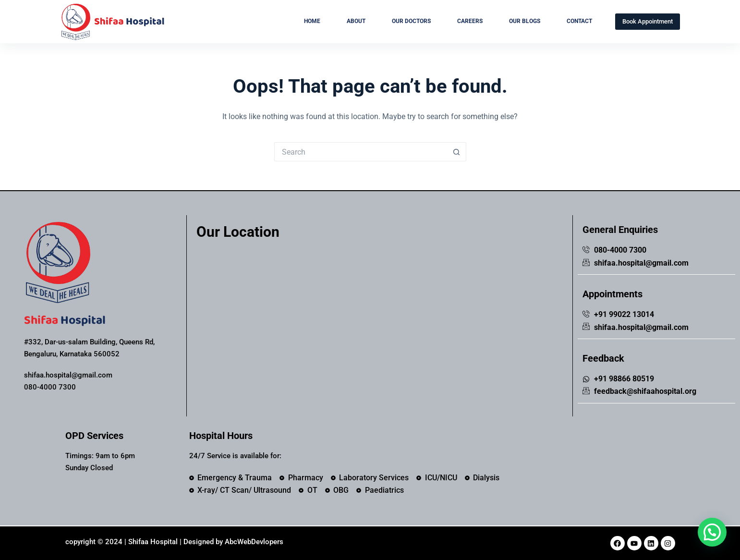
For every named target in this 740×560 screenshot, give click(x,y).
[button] (712, 532)
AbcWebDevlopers (254, 542)
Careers (470, 21)
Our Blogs (525, 21)
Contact (579, 21)
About (356, 21)
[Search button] (457, 152)
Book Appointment (648, 21)
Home (312, 21)
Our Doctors (411, 21)
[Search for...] (361, 152)
